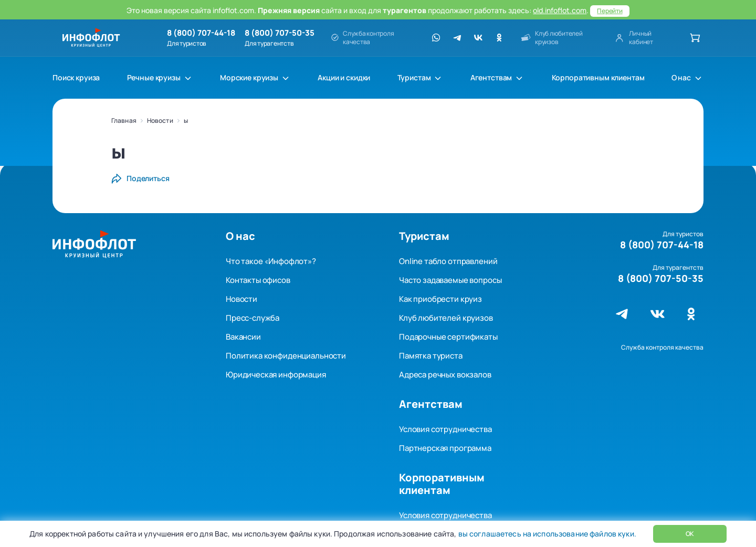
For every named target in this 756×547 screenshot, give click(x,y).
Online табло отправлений (448, 261)
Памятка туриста (431, 356)
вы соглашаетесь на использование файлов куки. (546, 534)
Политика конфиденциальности (286, 356)
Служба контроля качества (662, 347)
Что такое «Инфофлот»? (271, 261)
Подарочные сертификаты (448, 337)
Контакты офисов (258, 280)
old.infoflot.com (560, 10)
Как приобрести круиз (440, 299)
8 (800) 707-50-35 (280, 33)
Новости (160, 120)
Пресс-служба (253, 318)
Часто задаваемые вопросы (450, 280)
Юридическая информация (276, 375)
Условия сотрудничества (445, 429)
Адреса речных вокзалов (445, 375)
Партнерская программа (445, 448)
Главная (124, 120)
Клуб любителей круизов (446, 318)
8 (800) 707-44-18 (201, 33)
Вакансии (243, 337)
